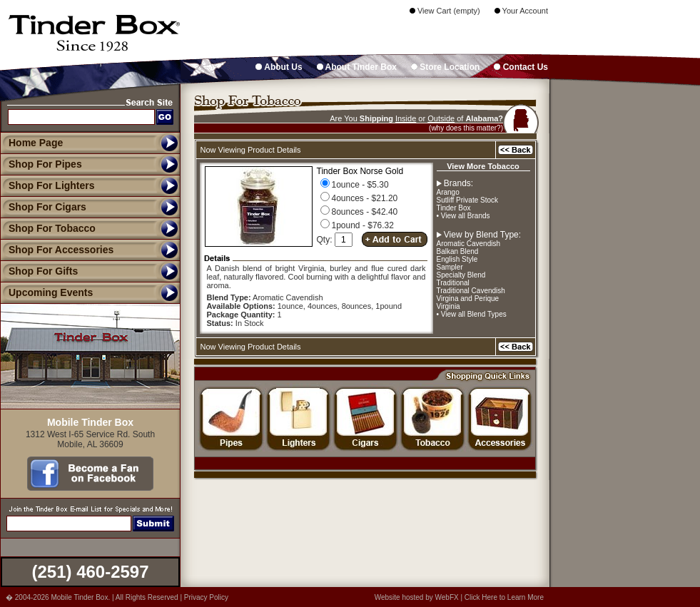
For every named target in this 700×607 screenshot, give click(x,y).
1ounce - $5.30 (355, 185)
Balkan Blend (458, 251)
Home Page (36, 143)
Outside (441, 118)
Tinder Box (454, 208)
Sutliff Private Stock (468, 200)
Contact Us (521, 67)
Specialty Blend (461, 275)
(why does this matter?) (466, 128)
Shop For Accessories (57, 250)
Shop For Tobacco (48, 228)
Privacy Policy (206, 597)
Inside (406, 118)
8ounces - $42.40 (359, 212)
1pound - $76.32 (357, 225)
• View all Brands (463, 216)
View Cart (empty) (445, 11)
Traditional (453, 283)
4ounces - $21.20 (359, 198)
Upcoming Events (46, 292)
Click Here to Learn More (504, 597)
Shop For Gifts (39, 271)
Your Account (521, 11)
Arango (448, 192)
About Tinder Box (357, 67)
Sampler (450, 267)
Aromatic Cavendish (468, 244)
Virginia (448, 306)
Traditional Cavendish (471, 291)
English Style (457, 259)
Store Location (445, 67)
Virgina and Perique (468, 299)
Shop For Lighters (47, 185)
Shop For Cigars (43, 207)
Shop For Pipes (41, 164)
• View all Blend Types (472, 314)
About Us (279, 67)
